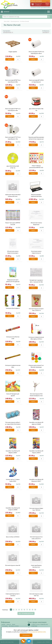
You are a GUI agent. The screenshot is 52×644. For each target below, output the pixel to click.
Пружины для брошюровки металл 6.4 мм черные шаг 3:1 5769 (36, 139)
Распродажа (4, 626)
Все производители (26, 613)
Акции (14, 624)
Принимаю (26, 635)
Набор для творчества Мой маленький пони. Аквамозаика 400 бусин (13, 196)
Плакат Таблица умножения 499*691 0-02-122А (36, 167)
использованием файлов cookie (37, 632)
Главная (3, 624)
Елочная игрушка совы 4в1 (13, 565)
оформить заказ (47, 4)
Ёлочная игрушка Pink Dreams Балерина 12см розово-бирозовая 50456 (36, 396)
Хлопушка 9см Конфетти (13, 308)
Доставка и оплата (14, 626)
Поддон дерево (13, 52)
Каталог (7, 12)
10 (35, 610)
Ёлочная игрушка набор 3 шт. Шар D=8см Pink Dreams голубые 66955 (13, 424)
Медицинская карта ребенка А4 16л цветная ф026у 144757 (13, 282)
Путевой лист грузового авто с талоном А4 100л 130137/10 (36, 282)
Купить (10, 59)
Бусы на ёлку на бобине (13, 537)
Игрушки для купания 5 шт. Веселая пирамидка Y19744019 (36, 367)
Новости (9, 624)
